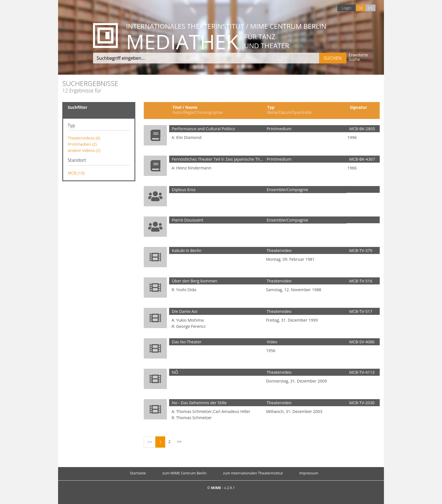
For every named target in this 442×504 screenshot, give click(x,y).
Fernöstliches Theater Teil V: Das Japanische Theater (221, 159)
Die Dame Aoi (185, 311)
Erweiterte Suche (358, 57)
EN (371, 8)
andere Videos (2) (84, 150)
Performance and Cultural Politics (204, 129)
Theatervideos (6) (84, 138)
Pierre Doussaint (188, 220)
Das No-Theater (187, 342)
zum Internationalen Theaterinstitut (253, 473)
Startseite (138, 473)
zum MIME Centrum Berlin (184, 473)
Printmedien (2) (82, 144)
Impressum (309, 473)
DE (361, 8)
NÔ (175, 372)
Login (347, 8)
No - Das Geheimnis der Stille (199, 403)
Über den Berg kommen (195, 281)
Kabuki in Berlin (187, 250)
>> (179, 442)
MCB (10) (76, 173)
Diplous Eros (184, 190)
